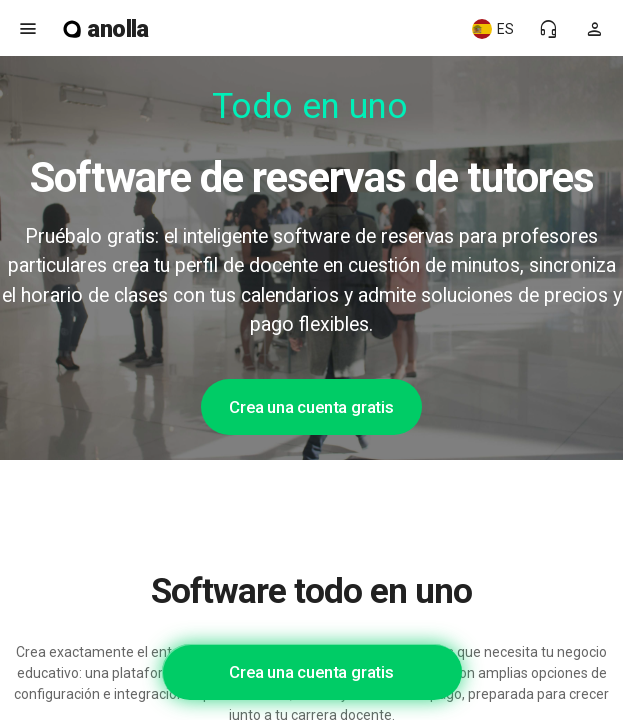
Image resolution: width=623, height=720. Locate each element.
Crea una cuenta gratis (311, 407)
